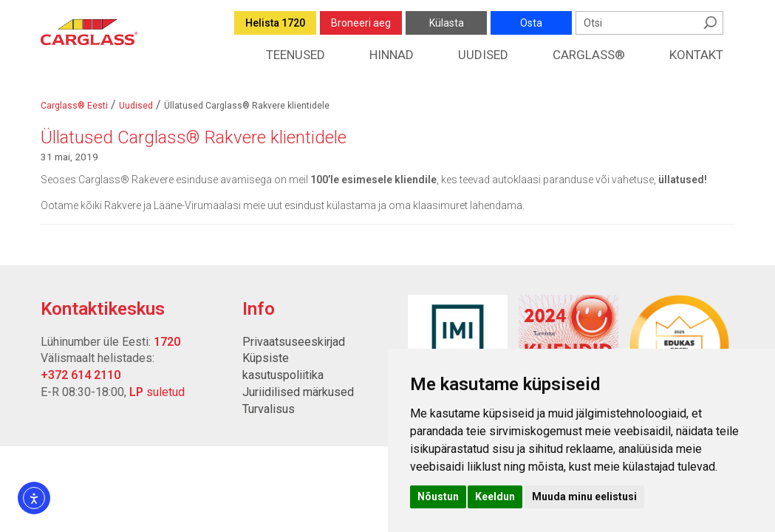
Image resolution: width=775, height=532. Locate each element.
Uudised (483, 55)
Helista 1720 (275, 23)
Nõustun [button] (438, 497)
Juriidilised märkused (298, 392)
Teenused (296, 55)
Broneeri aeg (361, 23)
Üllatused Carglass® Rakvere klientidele (194, 137)
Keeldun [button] (495, 497)
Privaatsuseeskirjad (294, 342)
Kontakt (696, 55)
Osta (531, 23)
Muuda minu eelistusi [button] (584, 497)
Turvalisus (269, 409)
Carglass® (589, 55)
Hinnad (392, 55)
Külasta (447, 23)
